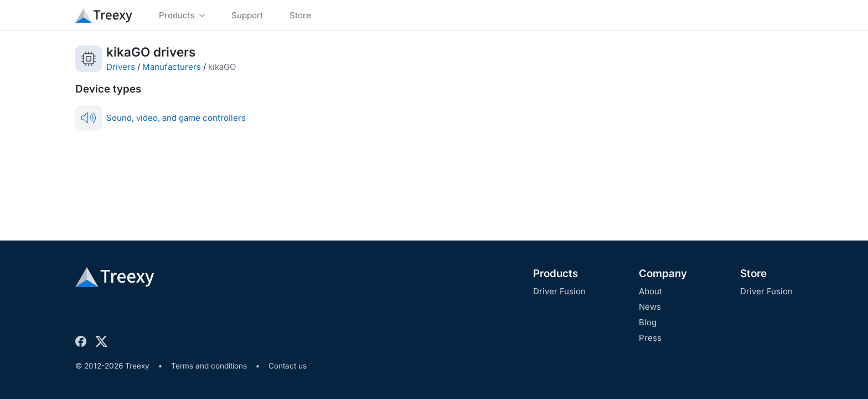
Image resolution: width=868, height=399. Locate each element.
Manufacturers (172, 67)
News (650, 307)
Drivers (121, 67)
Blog (648, 322)
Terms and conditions (209, 366)
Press (650, 338)
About (650, 291)
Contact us (288, 366)
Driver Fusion (559, 291)
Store (753, 273)
